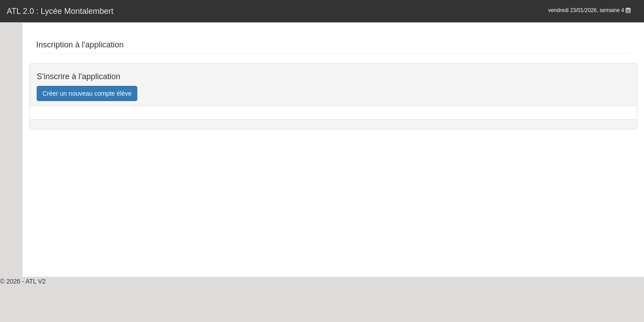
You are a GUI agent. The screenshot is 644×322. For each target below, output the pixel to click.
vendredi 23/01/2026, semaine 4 (589, 10)
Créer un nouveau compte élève (87, 93)
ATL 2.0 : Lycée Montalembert (60, 11)
